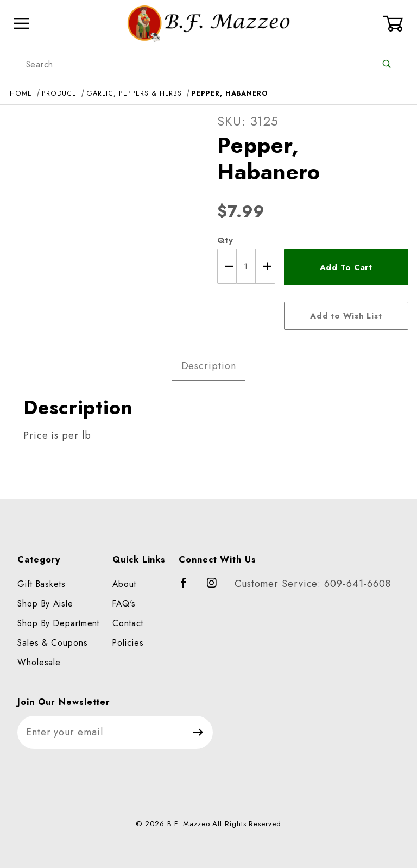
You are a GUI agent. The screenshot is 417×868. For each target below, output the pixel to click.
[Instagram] (217, 588)
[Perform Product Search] (387, 64)
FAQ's (124, 604)
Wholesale (39, 662)
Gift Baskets (42, 584)
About (124, 584)
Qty (225, 240)
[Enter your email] (101, 732)
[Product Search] (188, 64)
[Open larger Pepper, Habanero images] (104, 208)
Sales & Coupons (53, 643)
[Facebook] (189, 588)
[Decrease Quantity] (227, 266)
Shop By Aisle (45, 604)
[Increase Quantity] (266, 266)
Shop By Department (58, 623)
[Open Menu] (21, 24)
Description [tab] (209, 366)
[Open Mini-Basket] (396, 23)
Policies (128, 643)
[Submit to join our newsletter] (198, 732)
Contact (128, 623)
